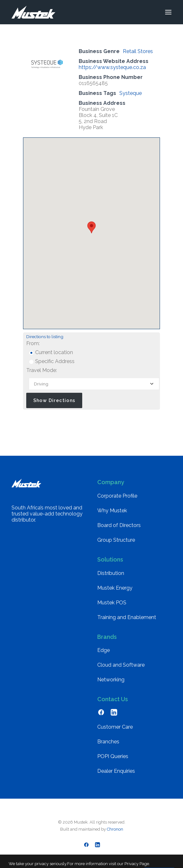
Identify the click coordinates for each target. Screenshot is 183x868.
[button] (168, 12)
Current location (51, 352)
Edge (103, 650)
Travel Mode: (42, 370)
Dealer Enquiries (116, 771)
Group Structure (116, 540)
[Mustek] (33, 12)
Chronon (115, 829)
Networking (111, 680)
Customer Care (115, 727)
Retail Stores (138, 51)
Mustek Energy (115, 588)
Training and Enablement (127, 617)
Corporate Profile (117, 496)
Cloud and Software (121, 665)
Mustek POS (112, 603)
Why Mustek (112, 511)
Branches (108, 742)
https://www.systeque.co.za (112, 67)
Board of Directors (119, 525)
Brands (107, 637)
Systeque (131, 93)
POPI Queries (113, 756)
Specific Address (52, 361)
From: (33, 343)
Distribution (111, 573)
